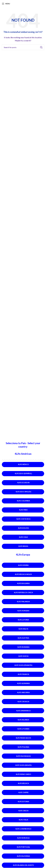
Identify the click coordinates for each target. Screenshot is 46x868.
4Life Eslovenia (23, 856)
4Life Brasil (23, 546)
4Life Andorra (23, 692)
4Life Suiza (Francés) (23, 665)
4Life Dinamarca (23, 711)
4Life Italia (23, 820)
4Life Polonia (23, 747)
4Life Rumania (23, 647)
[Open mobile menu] (6, 4)
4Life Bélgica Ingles (23, 574)
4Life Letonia (23, 620)
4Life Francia (23, 674)
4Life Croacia (23, 702)
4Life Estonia (23, 802)
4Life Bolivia (23, 528)
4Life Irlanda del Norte (23, 865)
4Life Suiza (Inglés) (23, 765)
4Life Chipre (23, 792)
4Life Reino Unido (23, 774)
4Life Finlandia (23, 602)
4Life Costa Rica (23, 519)
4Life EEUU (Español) (23, 473)
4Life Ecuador (23, 483)
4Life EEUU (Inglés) (23, 492)
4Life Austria (23, 638)
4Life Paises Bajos (23, 738)
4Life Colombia (23, 501)
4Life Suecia (23, 656)
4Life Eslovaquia (23, 756)
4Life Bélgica (23, 783)
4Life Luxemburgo (23, 829)
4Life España (23, 565)
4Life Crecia (23, 811)
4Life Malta (23, 629)
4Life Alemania (23, 683)
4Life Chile (23, 537)
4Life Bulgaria (23, 583)
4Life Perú (23, 510)
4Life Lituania (23, 729)
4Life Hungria (23, 611)
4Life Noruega (23, 838)
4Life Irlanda (23, 720)
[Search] (23, 47)
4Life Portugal (23, 847)
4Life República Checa (23, 593)
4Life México (23, 464)
